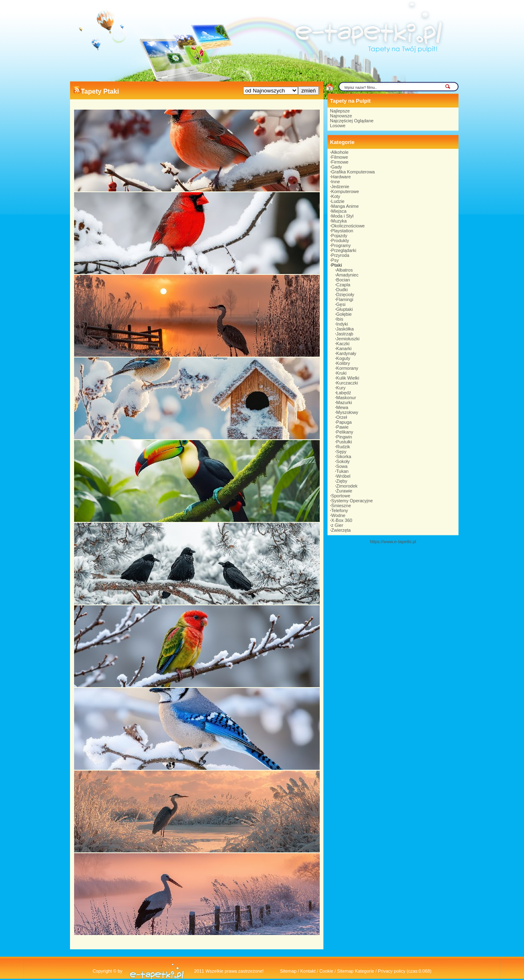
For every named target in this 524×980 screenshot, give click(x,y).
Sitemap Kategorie (356, 971)
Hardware (341, 177)
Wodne (338, 515)
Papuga (344, 422)
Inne (335, 182)
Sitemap (288, 971)
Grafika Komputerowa (353, 172)
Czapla (343, 285)
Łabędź (343, 393)
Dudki (342, 290)
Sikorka (344, 456)
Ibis (340, 319)
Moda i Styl (342, 216)
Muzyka (339, 221)
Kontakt (308, 971)
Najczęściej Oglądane (352, 121)
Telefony (340, 510)
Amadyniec (347, 275)
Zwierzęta (341, 530)
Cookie (326, 971)
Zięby (342, 481)
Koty (336, 196)
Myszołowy (347, 412)
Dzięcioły (345, 294)
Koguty (343, 358)
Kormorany (347, 368)
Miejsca (339, 211)
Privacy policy (392, 971)
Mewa (342, 407)
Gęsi (341, 304)
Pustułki (344, 442)
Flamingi (345, 299)
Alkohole (340, 152)
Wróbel (343, 476)
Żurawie (344, 491)
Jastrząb (345, 334)
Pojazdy (339, 236)
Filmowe (340, 157)
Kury (341, 388)
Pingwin (344, 437)
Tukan (342, 471)
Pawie (342, 427)
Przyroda (340, 255)
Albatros (344, 270)
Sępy (341, 452)
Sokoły (343, 461)
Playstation (342, 231)
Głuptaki (344, 309)
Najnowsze (341, 116)
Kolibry (343, 363)
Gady (337, 167)
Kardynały (346, 353)
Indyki (342, 324)
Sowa (342, 466)
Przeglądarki (344, 250)
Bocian (343, 280)
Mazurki (344, 402)
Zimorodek (347, 486)
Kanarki (344, 348)
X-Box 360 (342, 520)
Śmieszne (341, 506)
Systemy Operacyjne (352, 501)
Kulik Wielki (348, 378)
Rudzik (343, 447)
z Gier (337, 525)
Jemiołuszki (348, 339)
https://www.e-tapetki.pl (393, 542)
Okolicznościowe (348, 226)
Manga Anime (345, 206)
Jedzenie (340, 187)
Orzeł (341, 417)
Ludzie (338, 201)
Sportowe (341, 496)
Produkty (340, 241)
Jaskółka (345, 329)
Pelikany (345, 432)
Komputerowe (345, 191)
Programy (341, 245)
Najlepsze (340, 111)
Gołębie (344, 314)
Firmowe (340, 162)
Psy (335, 260)
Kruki (341, 373)
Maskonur (346, 398)
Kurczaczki (347, 383)
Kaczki (343, 344)
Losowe (338, 126)
